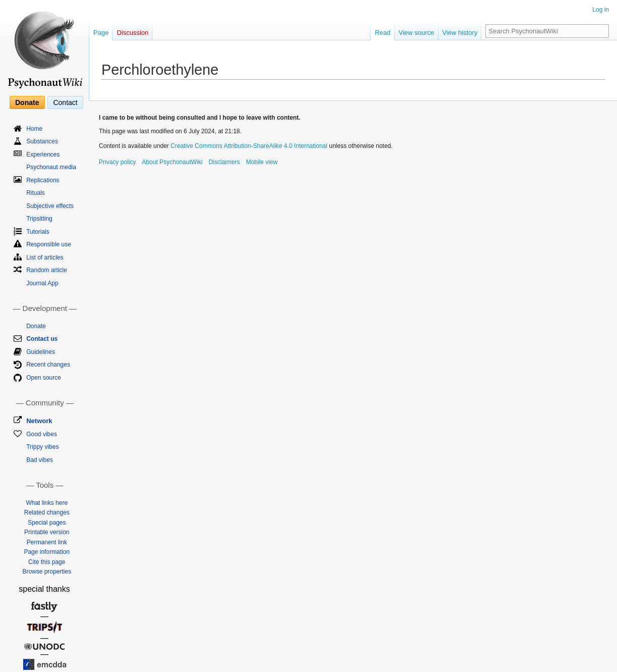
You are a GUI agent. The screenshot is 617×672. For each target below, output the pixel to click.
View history (460, 33)
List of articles (45, 257)
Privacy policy (117, 162)
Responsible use (49, 244)
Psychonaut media (51, 167)
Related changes (47, 512)
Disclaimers (224, 162)
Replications (43, 180)
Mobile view (262, 162)
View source (416, 33)
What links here (47, 503)
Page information (47, 552)
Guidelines (41, 352)
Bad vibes (40, 460)
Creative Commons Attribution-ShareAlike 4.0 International (249, 146)
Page (101, 33)
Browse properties (47, 572)
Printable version (47, 532)
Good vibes (42, 434)
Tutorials (38, 232)
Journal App (42, 283)
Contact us (42, 339)
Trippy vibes (42, 447)
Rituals (36, 193)
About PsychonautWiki (172, 162)
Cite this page (47, 562)
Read (383, 33)
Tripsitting (39, 219)
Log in (601, 10)
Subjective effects (50, 206)
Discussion (132, 33)
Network (39, 421)
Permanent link (47, 542)
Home (34, 129)
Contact (65, 102)
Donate (27, 102)
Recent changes (48, 365)
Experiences (43, 154)
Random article (47, 270)
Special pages (47, 523)
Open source (44, 378)
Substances (42, 141)
